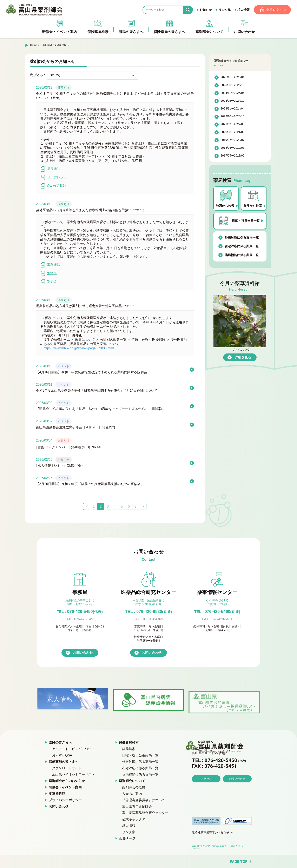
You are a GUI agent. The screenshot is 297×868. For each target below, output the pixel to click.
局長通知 (50, 169)
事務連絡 (50, 265)
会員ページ (127, 839)
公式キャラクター (135, 819)
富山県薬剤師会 (35, 10)
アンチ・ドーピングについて (73, 749)
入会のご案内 (132, 794)
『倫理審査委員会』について (144, 800)
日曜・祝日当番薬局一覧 (140, 756)
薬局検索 (129, 749)
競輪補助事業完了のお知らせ (211, 833)
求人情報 (243, 10)
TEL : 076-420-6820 (148, 612)
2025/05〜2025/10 (233, 85)
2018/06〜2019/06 (233, 148)
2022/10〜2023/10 (233, 117)
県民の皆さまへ (60, 743)
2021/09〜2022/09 (233, 125)
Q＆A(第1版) (53, 186)
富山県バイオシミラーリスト (73, 775)
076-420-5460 (217, 612)
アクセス (206, 791)
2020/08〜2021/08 (233, 132)
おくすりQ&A (62, 756)
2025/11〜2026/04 (233, 78)
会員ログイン (276, 10)
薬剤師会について (132, 781)
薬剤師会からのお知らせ (56, 45)
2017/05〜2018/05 (233, 156)
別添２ (49, 282)
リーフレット (54, 178)
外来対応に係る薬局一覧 (242, 238)
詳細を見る (243, 357)
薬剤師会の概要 (134, 787)
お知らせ (205, 10)
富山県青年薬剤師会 (137, 807)
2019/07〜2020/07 (233, 140)
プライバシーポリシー (65, 800)
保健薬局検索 (129, 743)
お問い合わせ (83, 653)
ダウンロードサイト (67, 768)
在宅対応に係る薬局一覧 (242, 246)
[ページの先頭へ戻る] (148, 862)
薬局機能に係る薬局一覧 (242, 255)
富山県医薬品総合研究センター (145, 813)
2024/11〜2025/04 (233, 93)
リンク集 (224, 10)
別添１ (49, 274)
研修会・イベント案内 (65, 787)
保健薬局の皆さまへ (64, 762)
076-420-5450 (80, 612)
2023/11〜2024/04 (233, 109)
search (191, 10)
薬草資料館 (57, 794)
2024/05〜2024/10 (233, 101)
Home (34, 45)
